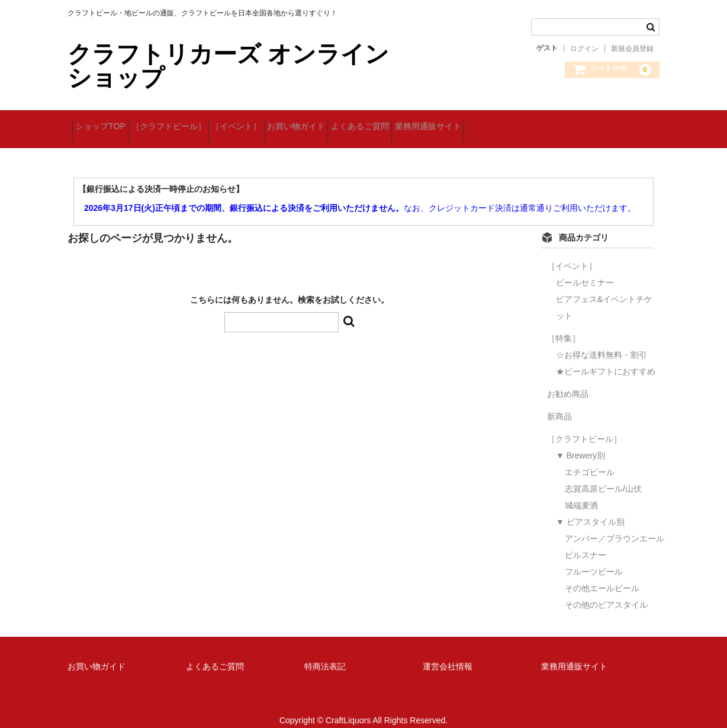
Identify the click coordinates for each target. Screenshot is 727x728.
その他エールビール (602, 575)
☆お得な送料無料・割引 (601, 341)
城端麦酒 (581, 492)
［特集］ (564, 325)
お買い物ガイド (356, 123)
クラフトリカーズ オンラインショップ (228, 66)
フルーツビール (594, 558)
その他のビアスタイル (606, 591)
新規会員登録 (632, 49)
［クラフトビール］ (191, 123)
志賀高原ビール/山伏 (603, 475)
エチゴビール (590, 458)
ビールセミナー (585, 269)
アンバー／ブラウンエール (615, 525)
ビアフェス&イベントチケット (604, 294)
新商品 (559, 403)
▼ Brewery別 (580, 442)
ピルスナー (586, 541)
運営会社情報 (448, 653)
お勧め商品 (568, 380)
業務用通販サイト (525, 123)
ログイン (584, 49)
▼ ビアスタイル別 (590, 508)
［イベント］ (278, 123)
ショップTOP (105, 123)
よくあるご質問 (438, 123)
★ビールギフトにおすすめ (606, 358)
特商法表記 (325, 653)
